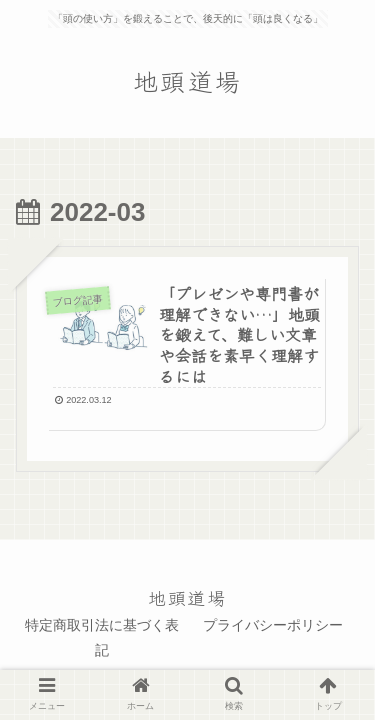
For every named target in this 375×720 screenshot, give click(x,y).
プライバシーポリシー (273, 625)
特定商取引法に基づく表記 (102, 637)
